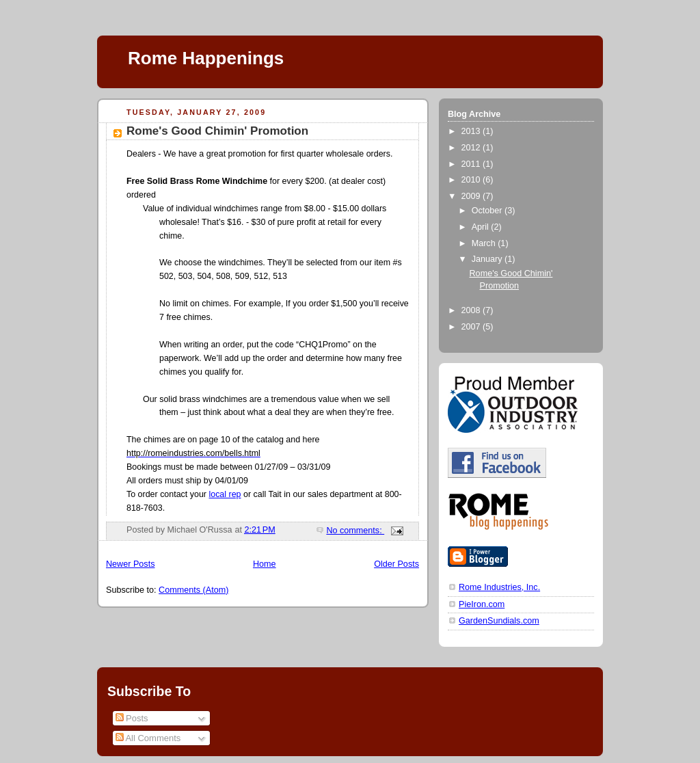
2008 (472, 310)
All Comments (148, 738)
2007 (472, 327)
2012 (472, 148)
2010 (472, 180)
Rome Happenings (206, 58)
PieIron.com (482, 604)
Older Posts (396, 564)
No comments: (355, 531)
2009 (472, 196)
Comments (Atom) (193, 590)
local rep (225, 494)
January (488, 259)
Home (265, 564)
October (488, 211)
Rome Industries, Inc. (499, 587)
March (485, 243)
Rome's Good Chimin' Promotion (217, 131)
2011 (472, 164)
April (482, 227)
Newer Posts (130, 564)
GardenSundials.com (499, 621)
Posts (132, 718)
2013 (472, 131)
